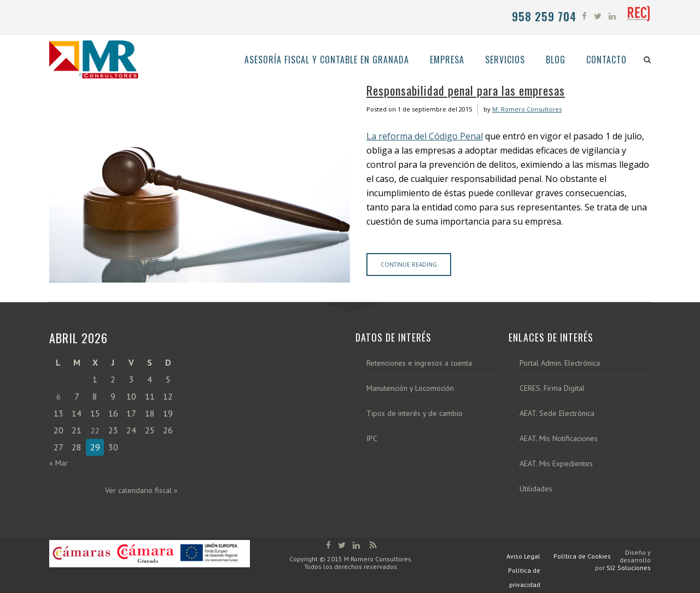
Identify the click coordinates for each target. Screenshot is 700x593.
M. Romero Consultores (527, 109)
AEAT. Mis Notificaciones (559, 439)
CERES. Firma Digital (552, 388)
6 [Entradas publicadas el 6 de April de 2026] (59, 397)
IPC (372, 439)
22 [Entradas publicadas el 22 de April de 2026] (95, 431)
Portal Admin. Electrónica (560, 363)
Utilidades (536, 489)
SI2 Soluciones (629, 568)
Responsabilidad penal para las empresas (466, 90)
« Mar (59, 463)
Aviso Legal (523, 556)
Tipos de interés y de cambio (415, 413)
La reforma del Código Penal (425, 136)
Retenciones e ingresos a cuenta (419, 363)
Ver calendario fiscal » (141, 490)
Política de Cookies (582, 556)
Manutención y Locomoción (410, 388)
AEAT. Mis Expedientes (556, 464)
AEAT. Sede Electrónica (557, 413)
